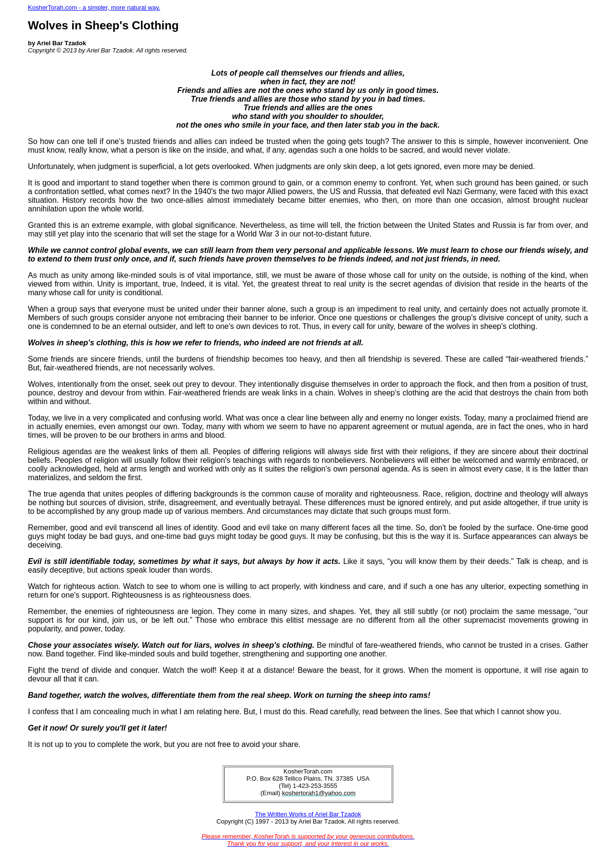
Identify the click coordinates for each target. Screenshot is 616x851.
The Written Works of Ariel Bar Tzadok (308, 814)
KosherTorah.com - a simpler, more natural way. (94, 7)
